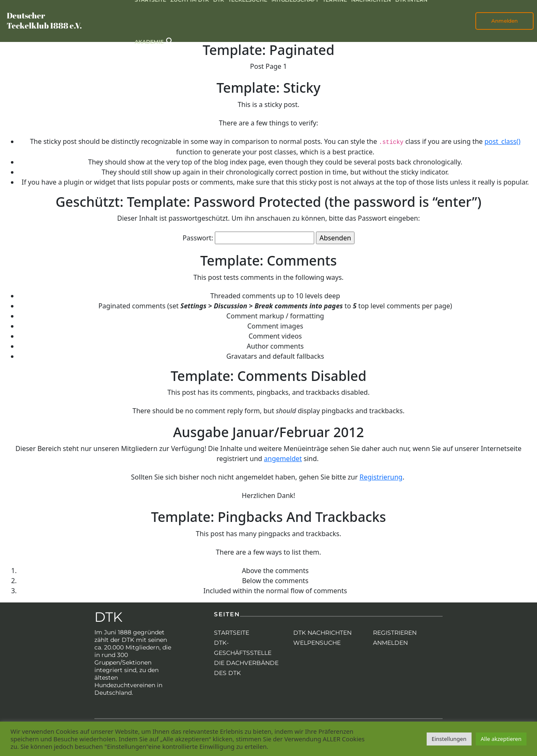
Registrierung (381, 477)
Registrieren (395, 633)
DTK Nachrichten (322, 633)
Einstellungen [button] (449, 739)
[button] (170, 40)
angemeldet (283, 459)
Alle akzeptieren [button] (501, 739)
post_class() (503, 141)
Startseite (232, 633)
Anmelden (504, 21)
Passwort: (248, 238)
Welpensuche (317, 643)
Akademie (149, 42)
